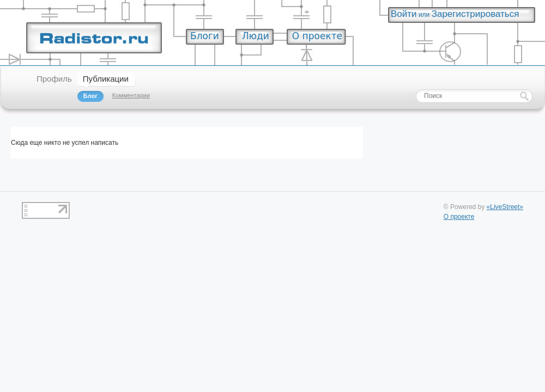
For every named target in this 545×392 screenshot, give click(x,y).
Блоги (205, 36)
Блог (90, 96)
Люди (256, 36)
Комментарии (131, 95)
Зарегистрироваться (476, 14)
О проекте (317, 36)
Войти (404, 14)
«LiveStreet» (505, 207)
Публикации (106, 79)
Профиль (54, 79)
